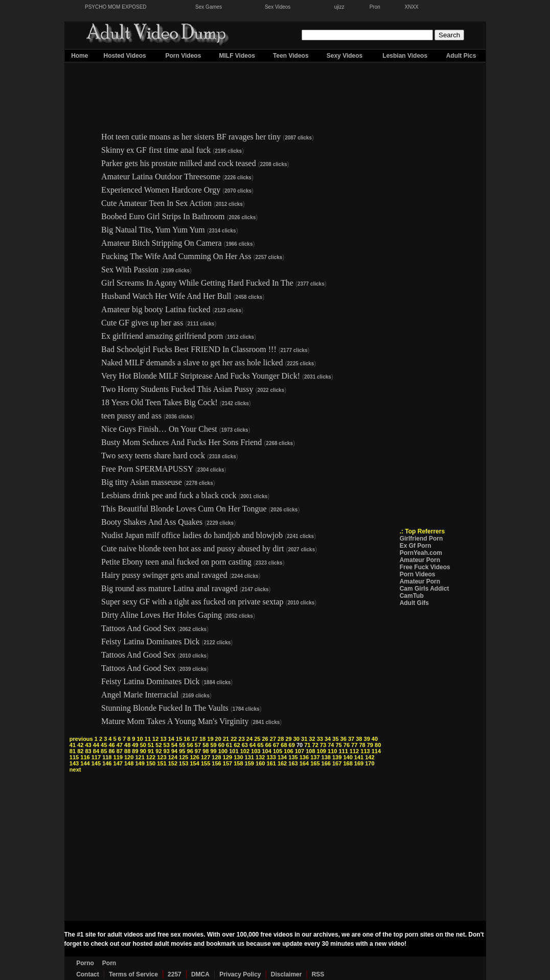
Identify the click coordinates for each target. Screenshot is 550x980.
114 (376, 751)
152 (173, 763)
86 (111, 751)
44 (96, 745)
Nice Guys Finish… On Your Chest (159, 429)
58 (205, 745)
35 (335, 739)
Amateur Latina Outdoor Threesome (161, 177)
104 (266, 751)
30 (296, 739)
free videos (277, 935)
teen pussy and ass (131, 416)
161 (271, 763)
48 (127, 745)
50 (143, 745)
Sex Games (209, 7)
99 (213, 751)
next (75, 769)
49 (135, 745)
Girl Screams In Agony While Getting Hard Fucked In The (198, 283)
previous (81, 739)
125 (184, 757)
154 (195, 763)
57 (198, 745)
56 (190, 745)
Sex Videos (278, 7)
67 (276, 745)
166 (326, 763)
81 (73, 751)
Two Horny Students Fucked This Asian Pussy (177, 389)
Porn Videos (184, 56)
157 (227, 763)
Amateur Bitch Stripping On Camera (162, 243)
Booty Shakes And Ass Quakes (152, 522)
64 (253, 745)
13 (163, 739)
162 (282, 763)
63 (245, 745)
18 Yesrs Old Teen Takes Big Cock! (159, 402)
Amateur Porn (420, 560)
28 (281, 739)
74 (331, 745)
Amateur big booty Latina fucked (156, 309)
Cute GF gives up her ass (142, 323)
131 (249, 757)
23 (242, 739)
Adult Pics (461, 56)
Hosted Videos (125, 56)
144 (85, 763)
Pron (375, 7)
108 (310, 751)
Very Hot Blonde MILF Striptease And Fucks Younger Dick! (201, 376)
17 (195, 739)
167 (337, 763)
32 (312, 739)
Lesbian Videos (405, 56)
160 (260, 763)
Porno (85, 963)
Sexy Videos (345, 56)
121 (140, 757)
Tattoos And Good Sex (138, 628)
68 (284, 745)
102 (245, 751)
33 (320, 739)
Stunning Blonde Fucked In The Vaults (165, 708)
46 (111, 745)
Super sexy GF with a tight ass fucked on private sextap (192, 602)
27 (273, 739)
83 (88, 751)
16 (187, 739)
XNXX (412, 7)
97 (198, 751)
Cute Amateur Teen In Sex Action (156, 203)
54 (174, 745)
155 (205, 763)
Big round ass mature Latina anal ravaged (169, 588)
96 (190, 751)
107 (300, 751)
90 (143, 751)
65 (260, 745)
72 (315, 745)
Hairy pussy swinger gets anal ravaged (164, 575)
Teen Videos (291, 56)
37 (351, 739)
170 (370, 763)
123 (162, 757)
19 (210, 739)
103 (256, 751)
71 (307, 745)
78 (362, 745)
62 (237, 745)
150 (151, 763)
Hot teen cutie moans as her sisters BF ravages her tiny (191, 137)
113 (365, 751)
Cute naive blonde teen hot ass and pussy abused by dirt (192, 549)
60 (221, 745)
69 (292, 745)
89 (135, 751)
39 (367, 739)
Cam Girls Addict (425, 589)
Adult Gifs (414, 603)
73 (323, 745)
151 (162, 763)
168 (348, 763)
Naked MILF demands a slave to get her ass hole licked (192, 363)
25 (257, 739)
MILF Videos (237, 56)
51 (151, 745)
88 (127, 751)
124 (173, 757)
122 (151, 757)
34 (328, 739)
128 (216, 757)
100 (223, 751)
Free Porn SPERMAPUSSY (147, 469)
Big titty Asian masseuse (142, 482)
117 (96, 757)
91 (151, 751)
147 (118, 763)
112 (354, 751)
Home (79, 56)
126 (195, 757)
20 (218, 739)
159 (249, 763)
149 (140, 763)
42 (80, 745)
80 (378, 745)
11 (148, 739)
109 (322, 751)
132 (260, 757)
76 (347, 745)
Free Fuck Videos (425, 567)
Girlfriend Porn (421, 539)
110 (332, 751)
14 (171, 739)
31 (304, 739)
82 (80, 751)
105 (278, 751)
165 (315, 763)
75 (338, 745)
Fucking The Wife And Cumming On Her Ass (176, 256)
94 (174, 751)
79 (370, 745)
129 (227, 757)
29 (288, 739)
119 (118, 757)
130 (238, 757)
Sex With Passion (130, 270)
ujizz (339, 7)
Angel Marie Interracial (140, 695)
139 (337, 757)
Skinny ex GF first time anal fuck (156, 150)
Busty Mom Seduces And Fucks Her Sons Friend (181, 442)
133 (271, 757)
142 (370, 757)
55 (182, 745)
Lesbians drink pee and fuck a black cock (169, 495)
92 (158, 751)
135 (293, 757)
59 (213, 745)
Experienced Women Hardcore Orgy (161, 190)
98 (205, 751)
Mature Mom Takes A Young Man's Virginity (175, 721)
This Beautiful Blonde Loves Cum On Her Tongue (184, 509)
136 (304, 757)
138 (326, 757)
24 (249, 739)
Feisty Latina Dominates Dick (150, 641)
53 (167, 745)
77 (354, 745)
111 (343, 751)
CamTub (412, 596)
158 (238, 763)
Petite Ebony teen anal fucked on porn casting (176, 562)
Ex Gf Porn (416, 546)
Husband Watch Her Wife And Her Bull (166, 296)
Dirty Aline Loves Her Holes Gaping (162, 615)
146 (107, 763)
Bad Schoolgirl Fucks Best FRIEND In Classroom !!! (189, 349)
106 (288, 751)
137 (315, 757)
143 (74, 763)
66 (268, 745)
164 (304, 763)
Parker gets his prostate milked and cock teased (179, 163)
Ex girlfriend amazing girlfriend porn (162, 336)
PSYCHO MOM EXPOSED (116, 7)
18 (202, 739)
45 (104, 745)
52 (158, 745)
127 (205, 757)
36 (343, 739)
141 (359, 757)
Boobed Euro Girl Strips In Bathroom (163, 216)
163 (293, 763)
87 (120, 751)
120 (129, 757)
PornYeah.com (421, 553)
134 (282, 757)
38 (359, 739)
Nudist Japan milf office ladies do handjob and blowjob (192, 535)
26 (265, 739)
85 (104, 751)
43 (88, 745)
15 (179, 739)
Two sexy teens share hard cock (153, 456)
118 (107, 757)
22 (234, 739)
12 (155, 739)
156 (216, 763)
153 (184, 763)
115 (74, 757)
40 (375, 739)
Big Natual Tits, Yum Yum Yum (153, 230)
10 (140, 739)
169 (359, 763)
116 (85, 757)
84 (96, 751)
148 (129, 763)
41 (73, 745)
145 (96, 763)
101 (234, 751)
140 (348, 757)
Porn (109, 963)
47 (120, 745)
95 (182, 751)
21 (226, 739)
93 (167, 751)
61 (229, 745)
